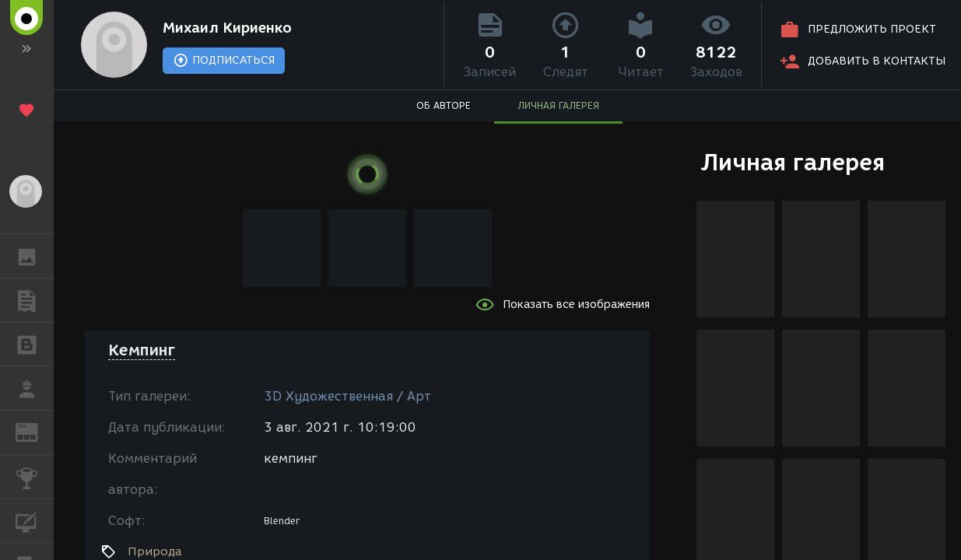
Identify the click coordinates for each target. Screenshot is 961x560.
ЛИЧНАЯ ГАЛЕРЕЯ (558, 105)
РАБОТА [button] (35, 388)
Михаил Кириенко (227, 28)
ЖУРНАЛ (35, 431)
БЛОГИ (35, 343)
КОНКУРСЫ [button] (35, 477)
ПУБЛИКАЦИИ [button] (35, 300)
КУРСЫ (35, 520)
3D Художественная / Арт (347, 396)
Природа (154, 551)
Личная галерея (793, 162)
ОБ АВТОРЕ (444, 105)
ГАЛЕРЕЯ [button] (35, 256)
